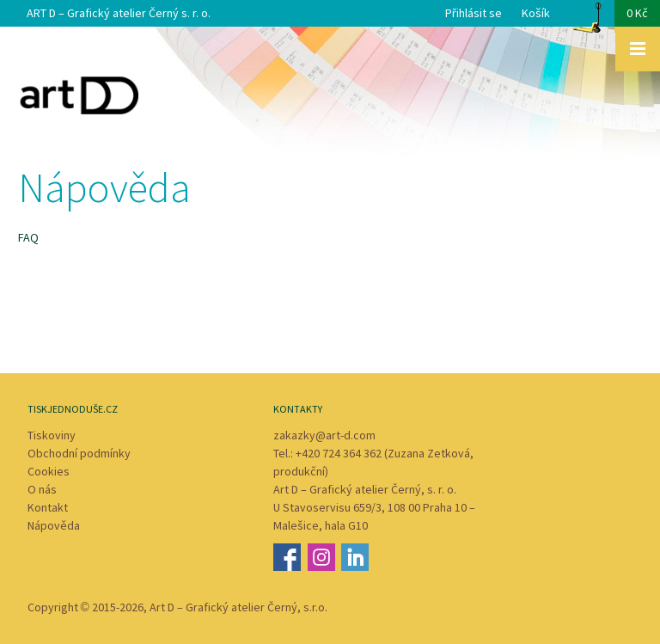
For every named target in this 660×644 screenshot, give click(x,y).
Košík (591, 18)
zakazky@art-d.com (324, 435)
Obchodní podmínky (79, 453)
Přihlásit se (474, 13)
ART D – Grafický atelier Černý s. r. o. (119, 13)
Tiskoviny (52, 435)
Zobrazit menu (638, 49)
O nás (42, 489)
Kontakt (48, 507)
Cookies (49, 471)
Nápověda (54, 525)
